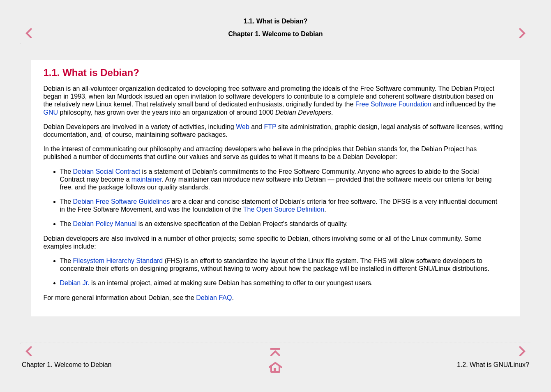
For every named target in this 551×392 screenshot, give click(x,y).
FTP (270, 127)
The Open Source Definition (284, 209)
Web (243, 127)
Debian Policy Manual (105, 224)
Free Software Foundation (393, 104)
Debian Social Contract (107, 172)
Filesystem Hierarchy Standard (118, 261)
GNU (51, 112)
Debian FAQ (214, 298)
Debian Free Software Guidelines (122, 202)
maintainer (147, 179)
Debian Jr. (75, 283)
